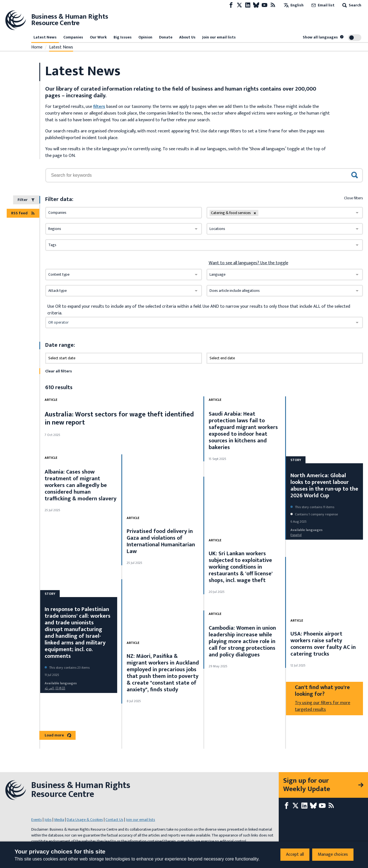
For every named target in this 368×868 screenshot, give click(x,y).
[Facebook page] (231, 5)
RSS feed (23, 213)
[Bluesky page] (256, 5)
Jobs (48, 820)
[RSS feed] (273, 5)
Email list (322, 5)
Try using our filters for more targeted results (323, 706)
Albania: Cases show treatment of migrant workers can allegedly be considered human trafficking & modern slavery (80, 485)
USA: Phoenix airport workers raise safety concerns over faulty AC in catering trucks (323, 644)
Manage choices (333, 854)
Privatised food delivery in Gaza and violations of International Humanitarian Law (161, 541)
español (296, 535)
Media (59, 820)
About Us (187, 37)
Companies (73, 37)
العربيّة (49, 688)
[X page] (239, 5)
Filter (26, 200)
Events (37, 820)
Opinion (145, 37)
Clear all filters (59, 371)
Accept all (295, 854)
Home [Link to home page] (37, 47)
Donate (166, 37)
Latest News (45, 37)
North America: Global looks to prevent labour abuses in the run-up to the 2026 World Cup (324, 486)
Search (351, 5)
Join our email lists (219, 37)
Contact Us (114, 820)
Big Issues (123, 37)
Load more (58, 735)
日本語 (60, 688)
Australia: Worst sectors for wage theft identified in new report (119, 419)
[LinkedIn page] (248, 5)
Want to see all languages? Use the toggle (248, 263)
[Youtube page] (264, 5)
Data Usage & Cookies (85, 820)
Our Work (98, 37)
